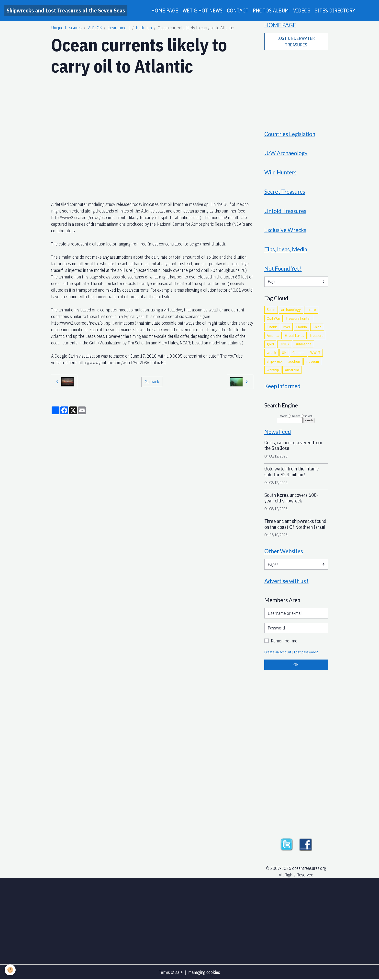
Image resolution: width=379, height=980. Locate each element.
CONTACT (238, 11)
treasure (317, 335)
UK (284, 352)
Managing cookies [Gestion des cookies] (204, 972)
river (287, 327)
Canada (298, 352)
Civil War (273, 318)
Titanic (272, 327)
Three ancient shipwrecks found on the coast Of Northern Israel (295, 524)
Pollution (144, 28)
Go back (152, 382)
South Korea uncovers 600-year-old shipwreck (291, 498)
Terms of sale (171, 972)
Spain (271, 309)
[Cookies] (10, 970)
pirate (311, 309)
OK (296, 665)
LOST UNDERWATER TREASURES (296, 42)
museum (312, 361)
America (273, 335)
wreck (271, 352)
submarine (303, 344)
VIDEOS (302, 11)
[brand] (66, 11)
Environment (119, 28)
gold (270, 344)
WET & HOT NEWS (203, 11)
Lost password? (306, 652)
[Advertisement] (296, 87)
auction (294, 361)
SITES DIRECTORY (335, 11)
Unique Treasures (66, 28)
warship (273, 370)
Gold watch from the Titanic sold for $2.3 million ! (291, 472)
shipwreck (275, 361)
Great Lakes (295, 335)
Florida (301, 327)
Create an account (278, 652)
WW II (315, 352)
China (317, 327)
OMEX (285, 344)
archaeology (291, 309)
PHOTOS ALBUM (271, 11)
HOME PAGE (165, 11)
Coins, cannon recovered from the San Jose (293, 445)
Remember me (284, 641)
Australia (292, 370)
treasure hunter (298, 318)
